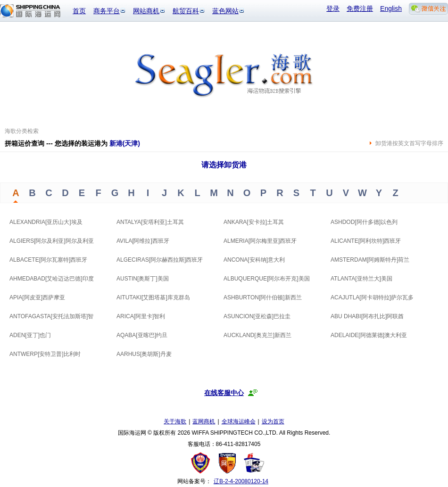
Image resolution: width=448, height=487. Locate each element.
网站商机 (146, 11)
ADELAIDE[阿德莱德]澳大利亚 (369, 335)
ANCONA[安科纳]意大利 (254, 260)
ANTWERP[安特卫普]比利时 (45, 354)
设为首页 (273, 421)
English (391, 8)
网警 (228, 463)
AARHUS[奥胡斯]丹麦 (144, 354)
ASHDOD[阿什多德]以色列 (364, 222)
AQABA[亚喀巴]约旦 (142, 335)
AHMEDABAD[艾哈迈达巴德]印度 (52, 279)
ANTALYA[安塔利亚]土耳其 (150, 222)
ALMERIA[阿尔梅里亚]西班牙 (260, 241)
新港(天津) (125, 143)
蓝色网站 (225, 11)
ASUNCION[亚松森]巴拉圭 (257, 316)
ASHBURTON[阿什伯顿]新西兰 (263, 297)
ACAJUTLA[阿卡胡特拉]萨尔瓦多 (372, 297)
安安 (253, 463)
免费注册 (360, 8)
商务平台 (107, 11)
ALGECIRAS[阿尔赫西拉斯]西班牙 (160, 260)
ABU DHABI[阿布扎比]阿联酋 (367, 316)
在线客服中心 (224, 393)
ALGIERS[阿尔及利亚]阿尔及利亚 (52, 241)
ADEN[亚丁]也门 (30, 335)
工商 (202, 463)
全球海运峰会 (239, 421)
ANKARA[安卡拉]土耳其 (254, 222)
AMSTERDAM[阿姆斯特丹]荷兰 (370, 260)
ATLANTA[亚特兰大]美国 (361, 279)
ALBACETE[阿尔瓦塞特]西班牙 (48, 260)
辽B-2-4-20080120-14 (241, 481)
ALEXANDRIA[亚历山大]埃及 (46, 222)
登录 (333, 8)
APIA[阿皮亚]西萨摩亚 (37, 297)
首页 (79, 11)
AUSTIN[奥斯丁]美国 (143, 279)
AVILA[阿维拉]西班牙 (143, 241)
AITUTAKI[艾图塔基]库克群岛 (153, 297)
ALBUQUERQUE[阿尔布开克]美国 (267, 279)
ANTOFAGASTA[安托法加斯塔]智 (51, 316)
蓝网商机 (204, 421)
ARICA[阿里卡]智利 (141, 316)
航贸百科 (186, 11)
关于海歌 (175, 421)
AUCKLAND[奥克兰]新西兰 (257, 335)
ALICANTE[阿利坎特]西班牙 (366, 241)
